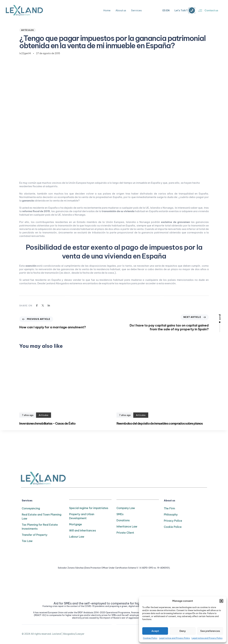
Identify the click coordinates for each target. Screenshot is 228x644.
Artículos (28, 30)
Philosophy (171, 515)
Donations (123, 520)
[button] (221, 601)
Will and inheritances (83, 530)
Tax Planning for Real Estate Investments (40, 527)
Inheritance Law (127, 526)
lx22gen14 (25, 53)
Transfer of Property (35, 535)
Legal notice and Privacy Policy (174, 638)
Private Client (125, 533)
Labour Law (77, 537)
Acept (155, 631)
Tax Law (27, 541)
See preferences (210, 631)
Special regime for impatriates (89, 508)
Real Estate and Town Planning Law (42, 516)
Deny (183, 631)
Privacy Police (173, 521)
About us (121, 10)
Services (136, 10)
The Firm (169, 508)
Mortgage (76, 524)
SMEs (120, 514)
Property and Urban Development (82, 516)
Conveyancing (31, 508)
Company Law (126, 508)
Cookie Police (173, 527)
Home (107, 10)
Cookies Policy (150, 638)
